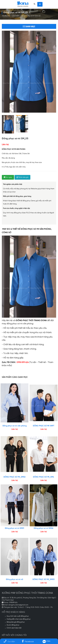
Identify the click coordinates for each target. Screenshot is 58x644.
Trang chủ (6, 16)
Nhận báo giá (22, 177)
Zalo (46, 641)
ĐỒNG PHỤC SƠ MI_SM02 (14, 477)
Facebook (28, 642)
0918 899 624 (13, 603)
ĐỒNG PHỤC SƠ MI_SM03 (43, 579)
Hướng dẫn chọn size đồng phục (19, 619)
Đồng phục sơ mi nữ (14, 579)
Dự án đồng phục (13, 625)
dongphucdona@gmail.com (18, 605)
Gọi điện (9, 642)
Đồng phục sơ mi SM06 (43, 528)
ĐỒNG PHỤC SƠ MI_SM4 (43, 477)
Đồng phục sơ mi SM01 (14, 528)
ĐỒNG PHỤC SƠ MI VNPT (44, 426)
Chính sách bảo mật (14, 628)
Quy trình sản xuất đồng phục (18, 616)
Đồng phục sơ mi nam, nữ (31, 16)
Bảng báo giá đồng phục (16, 622)
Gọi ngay (8, 177)
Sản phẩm (16, 16)
